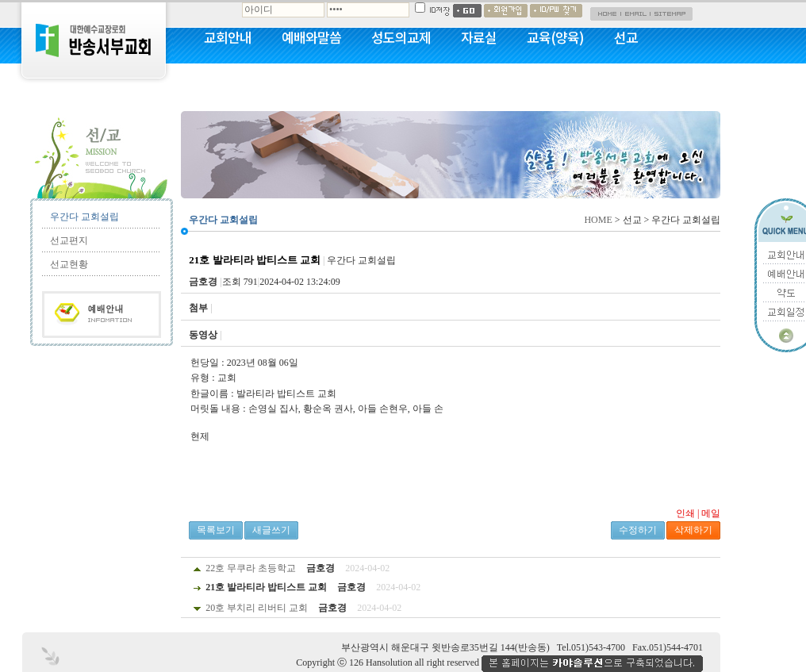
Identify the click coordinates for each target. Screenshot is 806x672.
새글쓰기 (271, 530)
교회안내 (228, 37)
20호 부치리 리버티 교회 (257, 608)
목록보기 (216, 530)
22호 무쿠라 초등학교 (251, 568)
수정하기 (638, 530)
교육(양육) (555, 37)
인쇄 (685, 513)
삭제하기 (693, 530)
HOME (598, 220)
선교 (626, 37)
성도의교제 (401, 37)
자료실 (479, 37)
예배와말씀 (311, 37)
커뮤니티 (228, 79)
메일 (711, 513)
